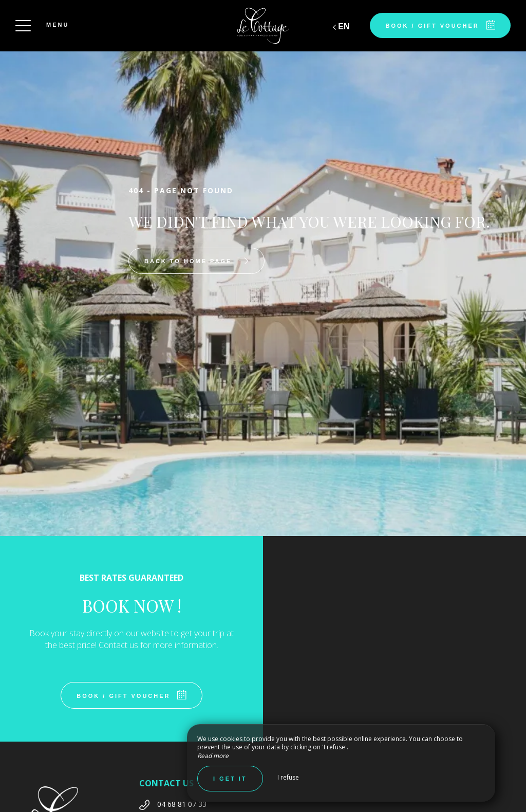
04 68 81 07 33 (182, 804)
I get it (230, 779)
